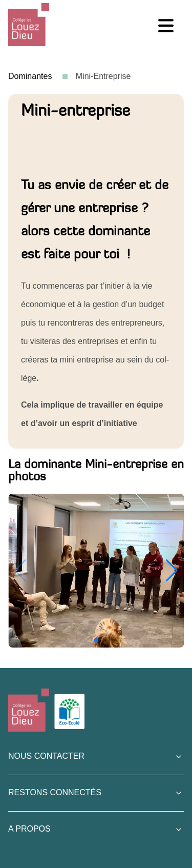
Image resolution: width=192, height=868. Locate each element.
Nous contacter (46, 756)
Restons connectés (55, 792)
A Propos (29, 829)
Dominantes (31, 76)
